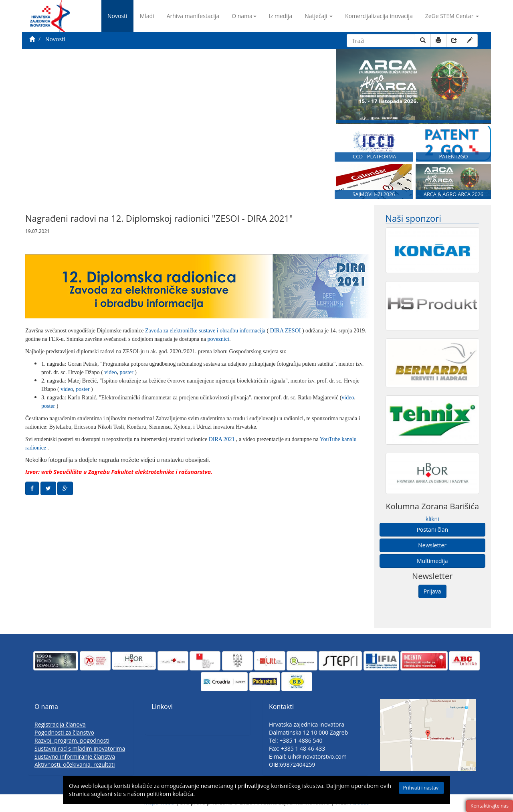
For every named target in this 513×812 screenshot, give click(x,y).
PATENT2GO (453, 157)
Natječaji (319, 16)
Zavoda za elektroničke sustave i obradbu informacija (206, 331)
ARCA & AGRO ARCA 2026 (453, 194)
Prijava (432, 591)
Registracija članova (60, 724)
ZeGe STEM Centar (452, 16)
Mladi (147, 16)
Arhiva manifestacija (193, 16)
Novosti (117, 16)
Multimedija (432, 561)
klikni (432, 519)
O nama (244, 16)
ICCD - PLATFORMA (374, 157)
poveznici (218, 339)
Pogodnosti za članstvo (64, 732)
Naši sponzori (413, 218)
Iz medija (281, 16)
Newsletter (432, 545)
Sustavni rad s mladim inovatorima (80, 748)
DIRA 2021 (222, 439)
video (110, 372)
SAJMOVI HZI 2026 (374, 194)
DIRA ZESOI (286, 331)
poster (127, 372)
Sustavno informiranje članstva (75, 756)
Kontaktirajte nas (490, 806)
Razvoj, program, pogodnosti (72, 740)
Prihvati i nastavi (421, 788)
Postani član (432, 530)
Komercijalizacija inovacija (379, 16)
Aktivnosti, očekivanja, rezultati (75, 764)
